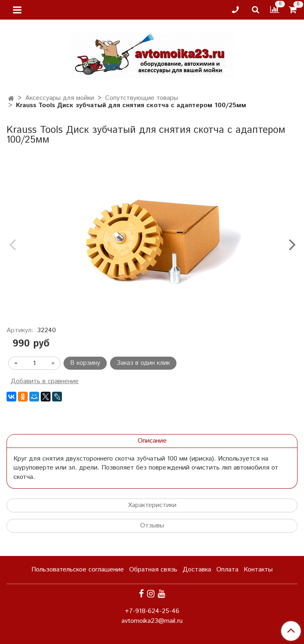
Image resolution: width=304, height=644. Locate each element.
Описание (152, 441)
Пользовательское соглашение (78, 570)
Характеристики (152, 505)
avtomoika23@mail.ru (152, 621)
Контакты (258, 570)
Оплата (227, 570)
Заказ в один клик (143, 363)
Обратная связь (153, 570)
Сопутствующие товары (142, 98)
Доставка (197, 570)
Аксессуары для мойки (60, 98)
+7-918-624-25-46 (152, 611)
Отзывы (152, 526)
